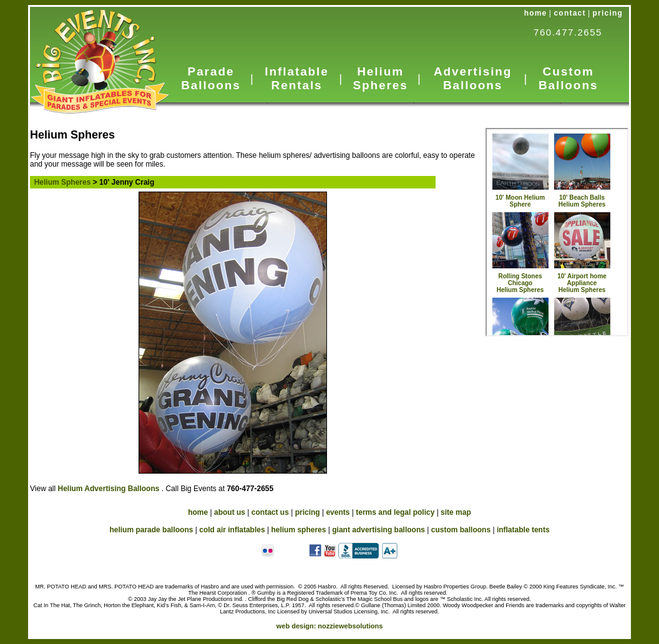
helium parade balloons (151, 530)
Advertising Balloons (473, 78)
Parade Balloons (211, 78)
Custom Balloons (568, 78)
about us (230, 512)
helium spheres (298, 530)
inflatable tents (523, 530)
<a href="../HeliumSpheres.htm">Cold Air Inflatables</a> (557, 232)
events (338, 512)
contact (570, 13)
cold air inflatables (232, 530)
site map (456, 512)
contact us (270, 512)
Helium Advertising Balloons (109, 489)
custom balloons (461, 530)
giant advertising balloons (378, 530)
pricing (608, 13)
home (536, 13)
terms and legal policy (395, 512)
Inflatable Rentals (296, 78)
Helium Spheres (380, 78)
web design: (330, 626)
